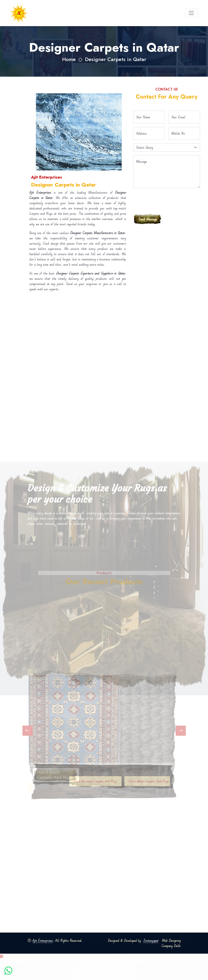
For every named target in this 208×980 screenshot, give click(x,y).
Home (69, 59)
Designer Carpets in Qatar (116, 59)
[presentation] (167, 200)
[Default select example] (167, 147)
